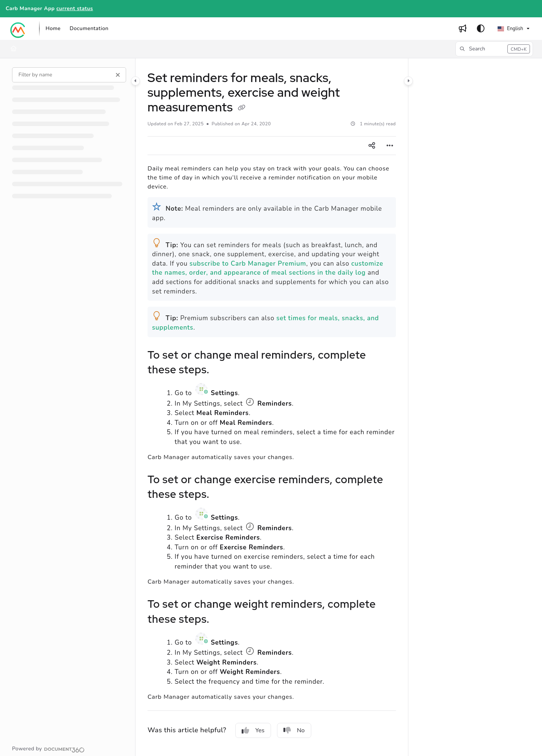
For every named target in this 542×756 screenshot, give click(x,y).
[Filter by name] (69, 75)
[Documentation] (89, 29)
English (510, 29)
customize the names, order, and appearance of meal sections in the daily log (268, 268)
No (294, 730)
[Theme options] (481, 29)
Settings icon (202, 389)
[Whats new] (463, 29)
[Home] (53, 29)
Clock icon (250, 402)
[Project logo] (18, 29)
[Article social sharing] (372, 146)
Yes (253, 730)
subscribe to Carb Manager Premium (248, 264)
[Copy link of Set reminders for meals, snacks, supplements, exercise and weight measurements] (242, 108)
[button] (494, 49)
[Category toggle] (135, 81)
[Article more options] (390, 146)
